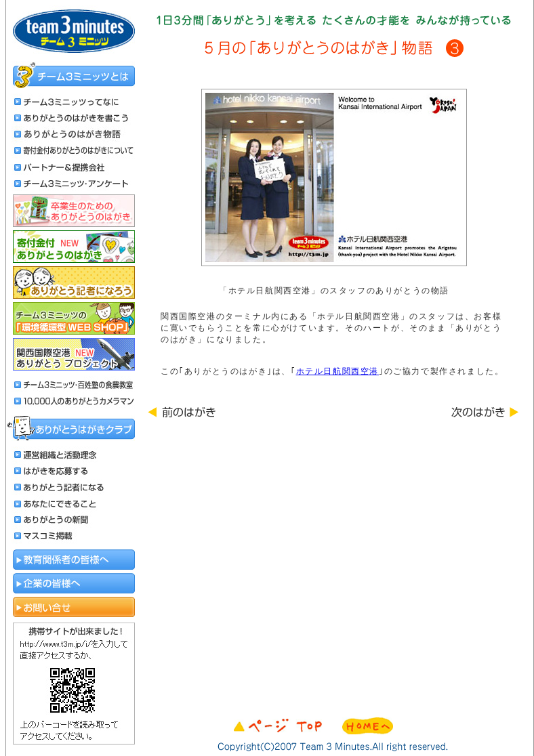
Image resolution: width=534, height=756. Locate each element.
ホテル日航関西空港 (337, 371)
